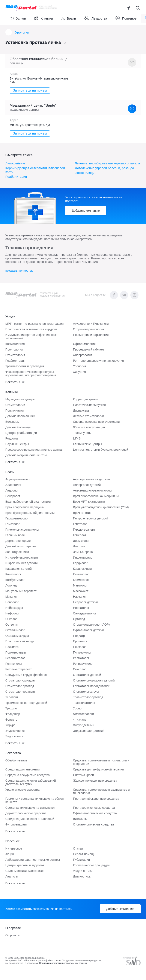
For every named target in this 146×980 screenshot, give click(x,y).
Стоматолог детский (87, 675)
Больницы (12, 422)
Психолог (80, 647)
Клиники (44, 18)
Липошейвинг (15, 163)
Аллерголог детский (87, 485)
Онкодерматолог (85, 614)
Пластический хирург (20, 642)
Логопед (11, 586)
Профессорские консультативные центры (34, 450)
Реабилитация (16, 177)
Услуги (18, 18)
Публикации (81, 860)
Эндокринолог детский (89, 731)
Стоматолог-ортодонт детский (94, 681)
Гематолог (13, 524)
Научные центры (17, 444)
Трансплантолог (84, 703)
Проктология (14, 350)
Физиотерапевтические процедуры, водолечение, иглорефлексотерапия (31, 374)
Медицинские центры (20, 400)
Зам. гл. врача (83, 552)
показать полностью (19, 271)
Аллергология (83, 355)
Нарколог (80, 597)
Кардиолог (80, 563)
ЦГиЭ (77, 439)
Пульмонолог (82, 653)
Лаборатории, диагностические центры (33, 860)
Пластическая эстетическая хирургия (31, 329)
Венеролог (13, 496)
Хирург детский (84, 725)
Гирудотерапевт (84, 530)
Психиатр (12, 647)
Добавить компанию (86, 211)
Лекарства (96, 18)
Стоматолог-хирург (86, 692)
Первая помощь (84, 854)
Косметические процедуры (92, 865)
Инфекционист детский (21, 563)
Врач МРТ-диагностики (89, 502)
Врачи (69, 18)
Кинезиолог (13, 574)
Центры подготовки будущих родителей (101, 450)
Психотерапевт (16, 653)
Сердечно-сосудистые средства (28, 775)
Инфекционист (83, 558)
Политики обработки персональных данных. (63, 963)
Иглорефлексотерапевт (22, 558)
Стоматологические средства (94, 825)
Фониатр (11, 720)
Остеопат (12, 625)
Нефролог (12, 614)
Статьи (78, 849)
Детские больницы (18, 427)
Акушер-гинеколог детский (92, 479)
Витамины (80, 819)
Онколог (11, 619)
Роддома (12, 439)
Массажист (81, 591)
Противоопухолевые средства (94, 808)
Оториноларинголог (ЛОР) (91, 625)
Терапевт (12, 697)
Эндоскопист (14, 737)
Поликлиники (14, 411)
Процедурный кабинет (89, 350)
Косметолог (81, 580)
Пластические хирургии (90, 405)
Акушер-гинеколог (18, 479)
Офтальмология (84, 344)
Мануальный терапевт (21, 591)
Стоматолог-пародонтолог (91, 686)
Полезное (126, 18)
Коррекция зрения (86, 400)
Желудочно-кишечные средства (95, 781)
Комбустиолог (15, 580)
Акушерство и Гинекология (92, 324)
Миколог (11, 597)
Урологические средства (22, 790)
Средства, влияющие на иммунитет (30, 808)
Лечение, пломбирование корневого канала (107, 163)
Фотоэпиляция (86, 173)
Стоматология (15, 355)
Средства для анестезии (23, 770)
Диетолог (80, 547)
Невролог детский (86, 602)
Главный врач (15, 535)
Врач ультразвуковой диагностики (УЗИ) (101, 507)
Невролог (12, 602)
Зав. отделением (17, 552)
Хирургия (80, 372)
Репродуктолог (83, 664)
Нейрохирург (14, 608)
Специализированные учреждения (97, 422)
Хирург (10, 725)
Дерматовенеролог (19, 541)
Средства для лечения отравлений (30, 819)
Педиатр (79, 636)
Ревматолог (81, 658)
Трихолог (12, 709)
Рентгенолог (14, 664)
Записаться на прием (30, 91)
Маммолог (80, 586)
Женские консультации (89, 427)
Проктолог (80, 642)
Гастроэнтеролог (17, 519)
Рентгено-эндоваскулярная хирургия (99, 361)
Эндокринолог (15, 731)
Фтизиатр (80, 720)
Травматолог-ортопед (88, 697)
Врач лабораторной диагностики (28, 502)
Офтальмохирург (17, 636)
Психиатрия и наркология (91, 335)
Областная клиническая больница (39, 59)
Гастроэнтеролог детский (91, 519)
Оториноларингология (89, 329)
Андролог (12, 491)
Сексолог (80, 669)
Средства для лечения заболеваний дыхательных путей (31, 782)
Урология (22, 33)
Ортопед (79, 619)
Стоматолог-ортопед (20, 686)
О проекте (12, 936)
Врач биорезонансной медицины (96, 496)
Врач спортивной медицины (25, 507)
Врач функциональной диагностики (30, 513)
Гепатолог (80, 524)
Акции (10, 854)
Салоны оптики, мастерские (25, 871)
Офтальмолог (15, 630)
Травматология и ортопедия (25, 366)
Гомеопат (80, 535)
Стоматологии (15, 405)
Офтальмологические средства (95, 813)
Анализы (11, 877)
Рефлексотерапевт (19, 669)
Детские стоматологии (89, 416)
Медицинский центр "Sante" (33, 106)
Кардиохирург (83, 569)
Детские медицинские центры (26, 455)
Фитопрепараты (16, 825)
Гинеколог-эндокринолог (22, 530)
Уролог (78, 709)
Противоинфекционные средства (96, 799)
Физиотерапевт (84, 714)
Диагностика (82, 877)
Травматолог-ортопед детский (26, 703)
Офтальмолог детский (89, 630)
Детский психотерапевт (22, 547)
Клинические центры (88, 444)
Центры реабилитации (21, 433)
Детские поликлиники (20, 416)
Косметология (15, 344)
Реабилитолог (15, 658)
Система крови (84, 775)
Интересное (14, 849)
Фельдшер (13, 714)
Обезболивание (16, 761)
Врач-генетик (82, 513)
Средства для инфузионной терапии (99, 770)
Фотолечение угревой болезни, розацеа (105, 168)
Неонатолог (81, 608)
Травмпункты (82, 433)
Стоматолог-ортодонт (20, 681)
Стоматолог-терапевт (20, 692)
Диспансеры (82, 411)
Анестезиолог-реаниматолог (93, 491)
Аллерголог (13, 485)
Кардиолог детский (19, 569)
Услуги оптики (83, 871)
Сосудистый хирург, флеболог (26, 675)
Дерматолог (81, 541)
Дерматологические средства (26, 813)
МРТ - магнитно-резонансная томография (35, 324)
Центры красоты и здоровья (25, 865)
